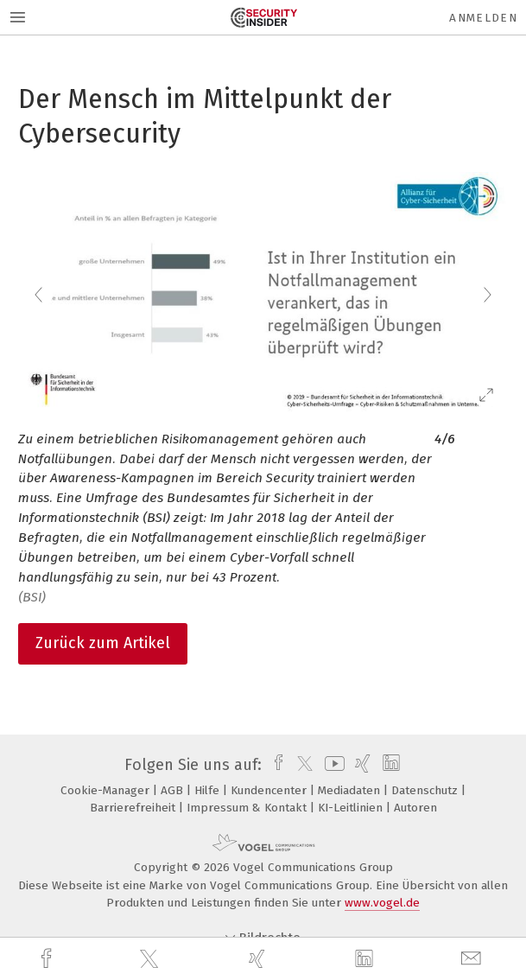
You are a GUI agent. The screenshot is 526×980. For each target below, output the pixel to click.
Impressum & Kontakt (248, 808)
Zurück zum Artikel (103, 643)
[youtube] (332, 765)
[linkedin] (366, 959)
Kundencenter (270, 790)
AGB (174, 790)
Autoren (415, 808)
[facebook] (48, 959)
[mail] (473, 959)
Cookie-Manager (107, 790)
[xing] (259, 959)
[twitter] (151, 959)
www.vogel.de (382, 903)
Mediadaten (351, 790)
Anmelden (483, 18)
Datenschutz (426, 790)
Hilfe (209, 790)
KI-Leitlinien (352, 808)
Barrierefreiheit (134, 808)
